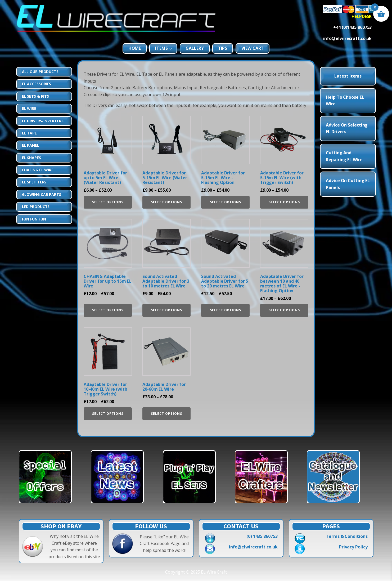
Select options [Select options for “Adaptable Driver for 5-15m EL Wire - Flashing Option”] (226, 202)
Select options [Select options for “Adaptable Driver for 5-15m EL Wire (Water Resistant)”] (166, 202)
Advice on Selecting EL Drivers (347, 128)
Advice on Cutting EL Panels (348, 184)
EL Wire (29, 108)
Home (135, 48)
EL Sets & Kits (36, 96)
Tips (223, 48)
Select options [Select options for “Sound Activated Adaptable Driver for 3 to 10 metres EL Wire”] (166, 310)
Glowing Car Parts (42, 194)
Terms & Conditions (347, 536)
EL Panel (31, 145)
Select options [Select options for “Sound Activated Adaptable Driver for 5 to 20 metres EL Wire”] (226, 310)
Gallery (195, 48)
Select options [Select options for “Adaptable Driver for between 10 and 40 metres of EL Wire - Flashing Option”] (284, 310)
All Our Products (40, 72)
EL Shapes (31, 158)
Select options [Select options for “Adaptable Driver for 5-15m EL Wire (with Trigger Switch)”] (284, 202)
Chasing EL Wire (38, 170)
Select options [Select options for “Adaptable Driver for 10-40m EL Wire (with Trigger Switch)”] (108, 414)
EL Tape (29, 133)
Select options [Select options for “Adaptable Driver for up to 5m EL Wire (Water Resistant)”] (108, 202)
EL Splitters (34, 182)
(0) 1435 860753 (262, 536)
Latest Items (348, 76)
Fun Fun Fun (34, 219)
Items (161, 48)
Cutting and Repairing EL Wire (344, 156)
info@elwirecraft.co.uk (253, 547)
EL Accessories (37, 84)
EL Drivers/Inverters (43, 121)
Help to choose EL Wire (345, 101)
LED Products (36, 207)
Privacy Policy (353, 547)
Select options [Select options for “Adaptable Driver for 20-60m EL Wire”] (166, 414)
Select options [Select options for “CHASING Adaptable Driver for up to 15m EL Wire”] (108, 310)
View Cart (253, 48)
